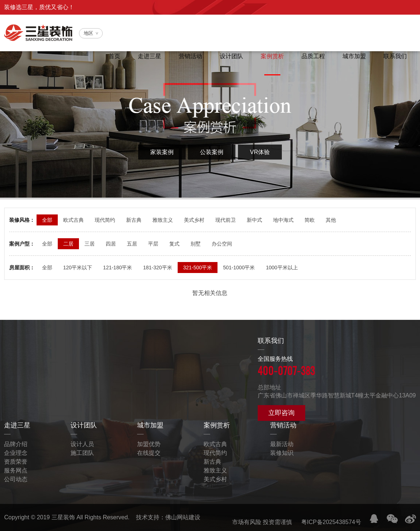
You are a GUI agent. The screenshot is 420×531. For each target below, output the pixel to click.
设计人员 (82, 444)
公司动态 (16, 479)
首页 (109, 57)
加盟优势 (149, 444)
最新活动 (282, 444)
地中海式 (283, 220)
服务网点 (16, 470)
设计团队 (228, 57)
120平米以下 (78, 268)
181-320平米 (157, 268)
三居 (90, 244)
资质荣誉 (16, 462)
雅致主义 (163, 220)
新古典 (134, 220)
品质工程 (312, 57)
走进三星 (145, 57)
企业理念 (16, 453)
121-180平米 (118, 268)
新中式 (254, 220)
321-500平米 (198, 268)
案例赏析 (270, 57)
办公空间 (222, 244)
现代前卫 (226, 220)
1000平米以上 (282, 268)
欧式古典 (73, 220)
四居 (111, 244)
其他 (331, 220)
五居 (132, 244)
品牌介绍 (16, 444)
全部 (47, 220)
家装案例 (162, 152)
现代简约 (105, 220)
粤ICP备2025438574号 (331, 522)
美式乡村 (194, 220)
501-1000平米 (239, 268)
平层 (153, 244)
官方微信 (319, 23)
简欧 (310, 220)
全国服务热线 (337, 367)
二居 (68, 244)
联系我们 (395, 57)
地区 (88, 33)
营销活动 (187, 57)
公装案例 (212, 152)
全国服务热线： (377, 23)
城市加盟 (353, 57)
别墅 (196, 244)
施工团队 (82, 453)
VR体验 (260, 152)
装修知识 (282, 453)
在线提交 (149, 453)
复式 (174, 244)
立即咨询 (281, 413)
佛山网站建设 (183, 517)
